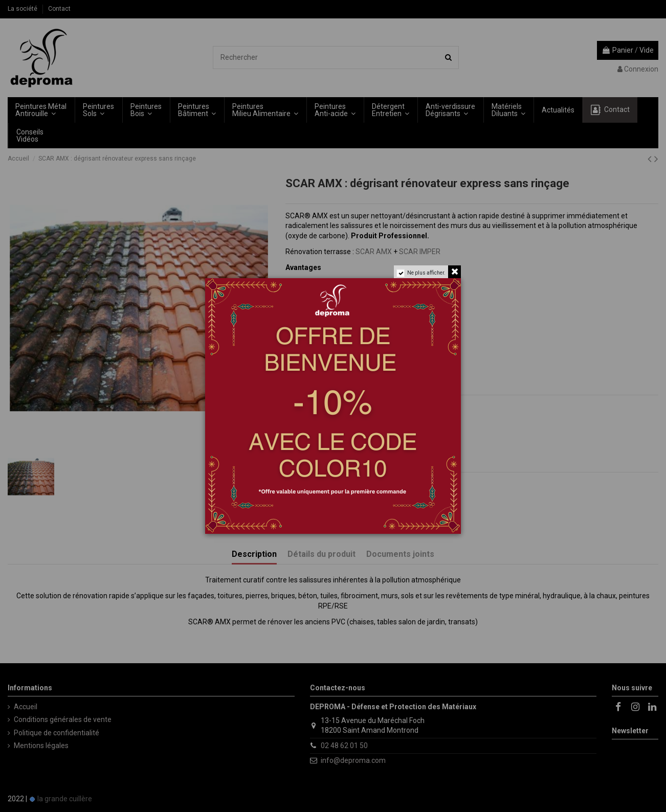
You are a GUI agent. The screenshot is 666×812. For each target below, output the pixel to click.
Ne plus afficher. (426, 273)
